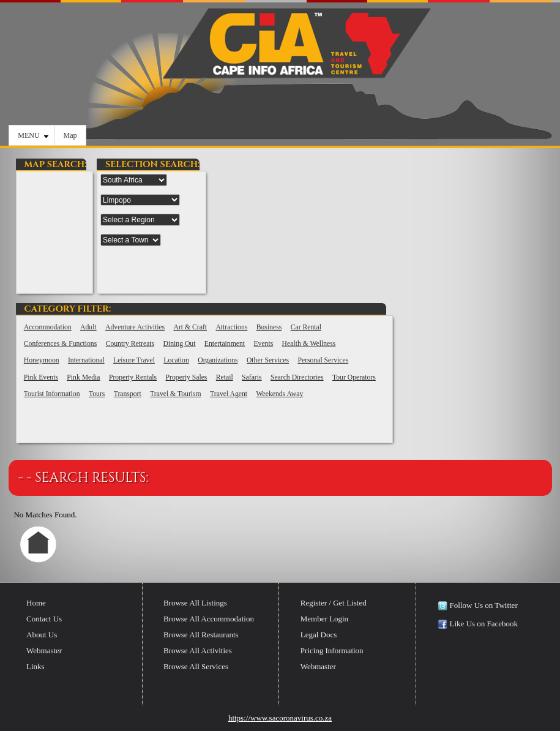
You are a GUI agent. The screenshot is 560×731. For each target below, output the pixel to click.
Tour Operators (354, 377)
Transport (128, 394)
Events (263, 344)
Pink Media (83, 377)
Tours (97, 394)
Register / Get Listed (334, 603)
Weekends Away (279, 394)
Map (70, 135)
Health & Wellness (309, 344)
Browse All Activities (198, 650)
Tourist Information (52, 394)
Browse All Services (196, 666)
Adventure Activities (135, 327)
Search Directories (297, 377)
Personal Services (323, 360)
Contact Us (44, 619)
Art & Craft (191, 327)
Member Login (324, 619)
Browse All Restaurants (201, 635)
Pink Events (41, 377)
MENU (33, 135)
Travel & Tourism (176, 394)
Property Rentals (133, 377)
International (86, 360)
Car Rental (306, 327)
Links (35, 666)
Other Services (268, 360)
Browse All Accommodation (209, 619)
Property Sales (187, 377)
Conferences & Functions (60, 344)
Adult (88, 327)
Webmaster (44, 650)
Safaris (252, 377)
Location (176, 360)
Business (269, 327)
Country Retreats (130, 344)
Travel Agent (229, 394)
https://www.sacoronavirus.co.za (280, 718)
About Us (42, 635)
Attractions (231, 327)
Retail (225, 377)
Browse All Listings (195, 603)
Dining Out (180, 344)
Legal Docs (319, 635)
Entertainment (225, 344)
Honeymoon (42, 360)
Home (36, 603)
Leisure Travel (134, 360)
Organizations (218, 360)
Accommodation (48, 327)
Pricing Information (332, 650)
